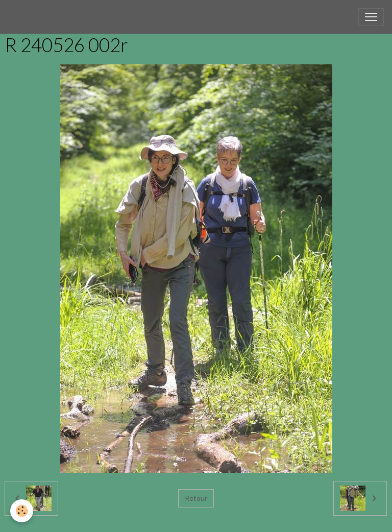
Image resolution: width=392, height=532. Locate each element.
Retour (196, 498)
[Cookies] (22, 511)
